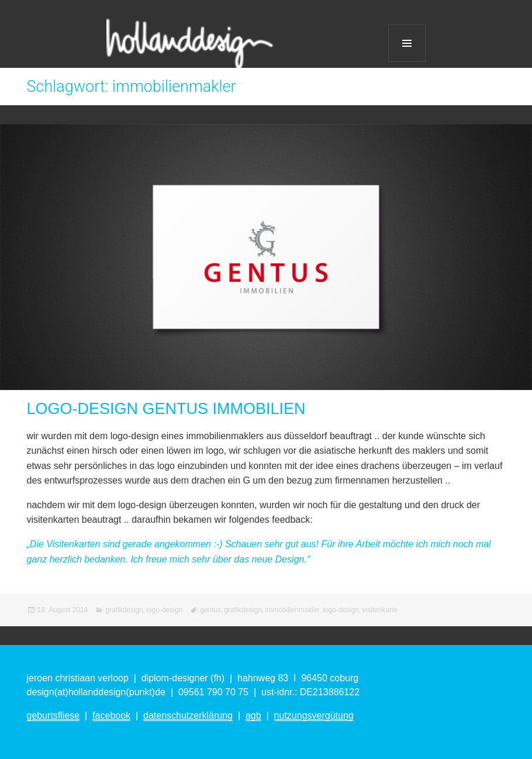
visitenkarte (380, 610)
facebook (111, 715)
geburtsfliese (53, 715)
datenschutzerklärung (188, 715)
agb (253, 715)
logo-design (164, 610)
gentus (210, 610)
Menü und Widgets (407, 43)
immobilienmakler (292, 610)
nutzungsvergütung (314, 715)
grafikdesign (124, 610)
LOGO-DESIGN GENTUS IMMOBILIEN (166, 409)
